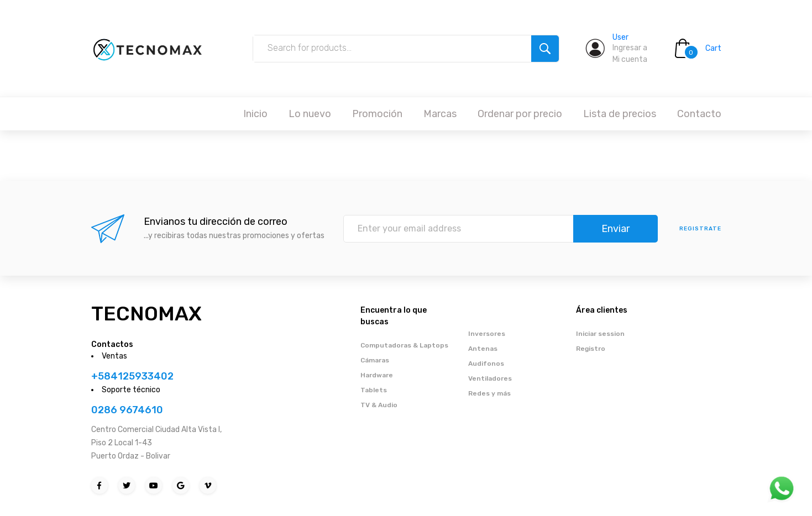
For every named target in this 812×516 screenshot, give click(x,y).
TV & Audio (379, 405)
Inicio (255, 114)
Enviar (615, 229)
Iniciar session (600, 334)
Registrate (700, 229)
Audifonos (486, 364)
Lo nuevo (310, 114)
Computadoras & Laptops (404, 345)
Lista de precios (620, 114)
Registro (591, 349)
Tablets (374, 390)
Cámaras (375, 360)
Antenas (483, 349)
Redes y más (489, 393)
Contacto (699, 114)
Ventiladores (490, 378)
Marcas (440, 114)
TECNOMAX (146, 314)
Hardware (377, 375)
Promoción (377, 114)
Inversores (487, 334)
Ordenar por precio (520, 114)
